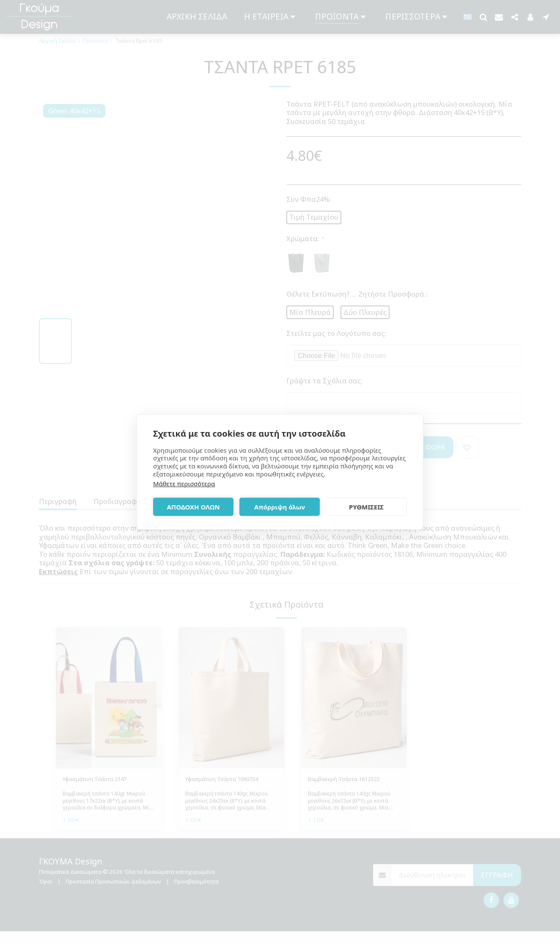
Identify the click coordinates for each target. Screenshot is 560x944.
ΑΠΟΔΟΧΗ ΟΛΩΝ (193, 507)
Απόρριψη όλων (280, 507)
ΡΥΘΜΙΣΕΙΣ (366, 507)
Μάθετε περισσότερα (184, 484)
